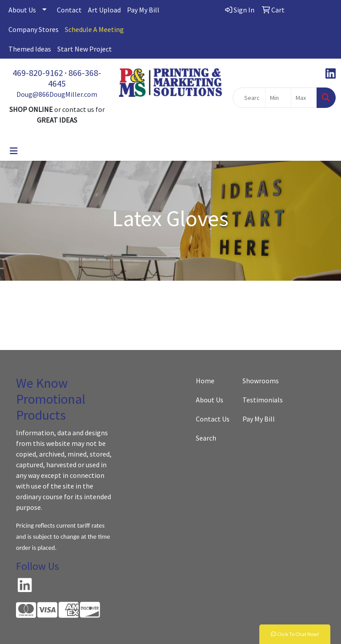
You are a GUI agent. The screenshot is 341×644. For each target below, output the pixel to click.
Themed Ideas (30, 49)
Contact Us (213, 419)
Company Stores (34, 29)
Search (206, 438)
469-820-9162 (38, 73)
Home (205, 381)
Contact (69, 10)
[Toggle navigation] (14, 151)
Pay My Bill (143, 10)
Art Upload (104, 10)
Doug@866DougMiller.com (57, 94)
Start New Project (85, 49)
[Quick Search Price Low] (278, 98)
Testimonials (260, 400)
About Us (22, 10)
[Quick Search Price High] (304, 98)
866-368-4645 (75, 78)
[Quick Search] (249, 98)
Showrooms (260, 381)
